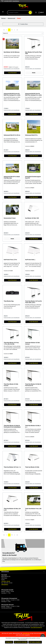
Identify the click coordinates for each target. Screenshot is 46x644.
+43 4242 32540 (8, 1)
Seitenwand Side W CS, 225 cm (12, 135)
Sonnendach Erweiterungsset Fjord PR (33, 177)
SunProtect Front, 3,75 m (10, 260)
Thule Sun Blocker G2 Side (32, 467)
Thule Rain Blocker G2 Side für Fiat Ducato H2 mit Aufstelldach (12, 426)
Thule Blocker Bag (9, 301)
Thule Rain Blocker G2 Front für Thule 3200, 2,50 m (33, 302)
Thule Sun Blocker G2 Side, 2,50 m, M (12, 509)
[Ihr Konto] (36, 12)
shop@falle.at (16, 1)
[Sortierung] (23, 33)
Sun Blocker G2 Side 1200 (32, 218)
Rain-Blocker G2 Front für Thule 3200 (34, 53)
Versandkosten (26, 633)
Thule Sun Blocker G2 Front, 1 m (12, 467)
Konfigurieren (9, 642)
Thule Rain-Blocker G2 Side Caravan (32, 343)
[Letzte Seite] (17, 30)
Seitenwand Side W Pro (31, 135)
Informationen (5, 571)
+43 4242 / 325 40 (6, 581)
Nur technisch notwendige (21, 642)
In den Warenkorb (12, 73)
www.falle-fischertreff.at (36, 627)
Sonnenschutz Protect (10, 218)
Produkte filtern (23, 24)
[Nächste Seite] (15, 30)
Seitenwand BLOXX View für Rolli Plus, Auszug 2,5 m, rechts (33, 94)
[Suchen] (30, 13)
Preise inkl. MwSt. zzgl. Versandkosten (12, 69)
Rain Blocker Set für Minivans (12, 52)
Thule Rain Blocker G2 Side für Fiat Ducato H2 (33, 385)
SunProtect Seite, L (30, 260)
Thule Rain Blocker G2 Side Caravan (11, 385)
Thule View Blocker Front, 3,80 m (33, 509)
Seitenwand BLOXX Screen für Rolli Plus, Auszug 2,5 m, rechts (12, 94)
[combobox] (20, 13)
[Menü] (3, 12)
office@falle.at (5, 585)
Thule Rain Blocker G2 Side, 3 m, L (33, 426)
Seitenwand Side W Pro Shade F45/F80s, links (12, 177)
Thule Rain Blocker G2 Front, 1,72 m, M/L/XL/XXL (11, 343)
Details (34, 73)
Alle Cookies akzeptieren (35, 642)
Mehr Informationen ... (23, 640)
